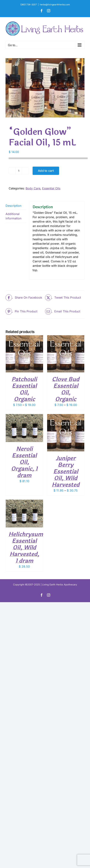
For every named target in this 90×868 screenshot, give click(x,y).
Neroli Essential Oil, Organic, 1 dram (24, 462)
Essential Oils (51, 188)
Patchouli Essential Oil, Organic (24, 389)
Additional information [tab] (13, 216)
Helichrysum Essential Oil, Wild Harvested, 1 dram (26, 548)
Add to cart (46, 171)
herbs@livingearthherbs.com (55, 5)
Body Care (33, 188)
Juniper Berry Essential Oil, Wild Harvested (66, 472)
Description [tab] (13, 206)
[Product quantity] (19, 171)
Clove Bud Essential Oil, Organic (66, 389)
